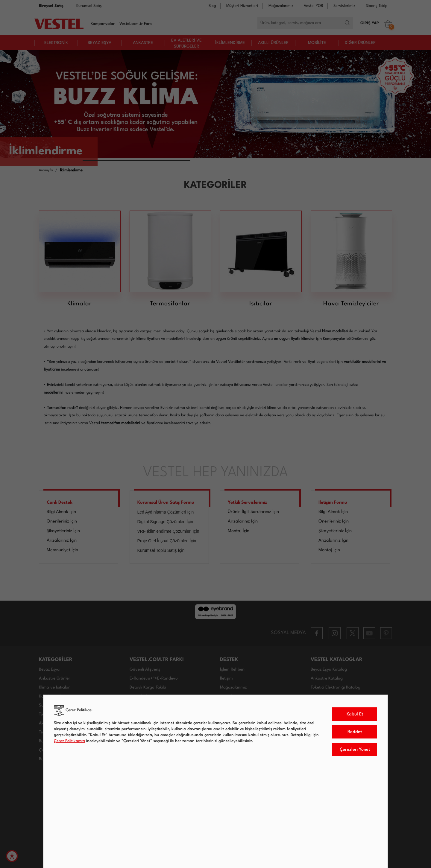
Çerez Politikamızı (69, 741)
